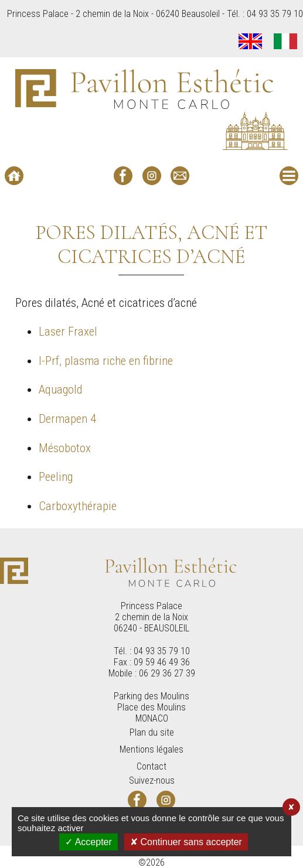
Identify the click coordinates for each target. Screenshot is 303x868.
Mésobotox (65, 448)
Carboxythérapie (78, 506)
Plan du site (152, 732)
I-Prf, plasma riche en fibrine (106, 361)
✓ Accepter (88, 842)
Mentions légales (151, 749)
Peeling (56, 477)
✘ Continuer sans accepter (186, 842)
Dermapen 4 (67, 419)
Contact (151, 766)
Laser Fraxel (68, 332)
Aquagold (60, 389)
